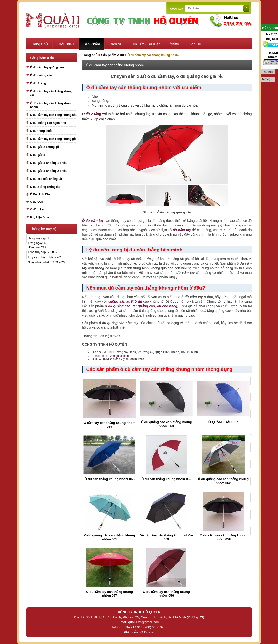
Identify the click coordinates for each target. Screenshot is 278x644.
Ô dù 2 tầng (38, 83)
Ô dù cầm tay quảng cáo (47, 67)
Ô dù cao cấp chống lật (46, 179)
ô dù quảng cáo (118, 306)
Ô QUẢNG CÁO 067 (223, 422)
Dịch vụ (116, 44)
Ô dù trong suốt (41, 131)
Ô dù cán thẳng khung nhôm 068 (110, 479)
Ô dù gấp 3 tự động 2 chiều (49, 171)
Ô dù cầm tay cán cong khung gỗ (53, 139)
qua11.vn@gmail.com (115, 356)
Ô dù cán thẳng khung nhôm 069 (166, 479)
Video (174, 43)
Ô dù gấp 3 (38, 155)
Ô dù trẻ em (38, 209)
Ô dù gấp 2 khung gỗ (44, 147)
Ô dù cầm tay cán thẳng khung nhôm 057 (109, 594)
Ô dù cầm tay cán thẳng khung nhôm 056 (166, 594)
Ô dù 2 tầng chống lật (45, 187)
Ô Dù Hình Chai (41, 194)
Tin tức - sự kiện (146, 44)
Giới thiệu (66, 44)
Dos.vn (149, 632)
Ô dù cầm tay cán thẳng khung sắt (51, 93)
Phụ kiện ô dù (40, 217)
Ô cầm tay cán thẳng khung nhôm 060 (109, 425)
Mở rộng (268, 79)
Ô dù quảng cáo (41, 75)
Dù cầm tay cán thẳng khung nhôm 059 (166, 537)
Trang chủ (40, 44)
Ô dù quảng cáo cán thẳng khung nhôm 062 (223, 481)
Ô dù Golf (37, 202)
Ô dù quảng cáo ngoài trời (48, 123)
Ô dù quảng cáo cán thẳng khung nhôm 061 (110, 537)
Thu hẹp (268, 72)
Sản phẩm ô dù (113, 55)
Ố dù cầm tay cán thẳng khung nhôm (51, 105)
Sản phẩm (92, 44)
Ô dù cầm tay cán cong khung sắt (53, 115)
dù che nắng (167, 306)
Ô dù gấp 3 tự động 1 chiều (49, 163)
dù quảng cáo (144, 306)
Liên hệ (195, 44)
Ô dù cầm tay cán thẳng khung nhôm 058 (223, 537)
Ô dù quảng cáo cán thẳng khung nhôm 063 (166, 424)
